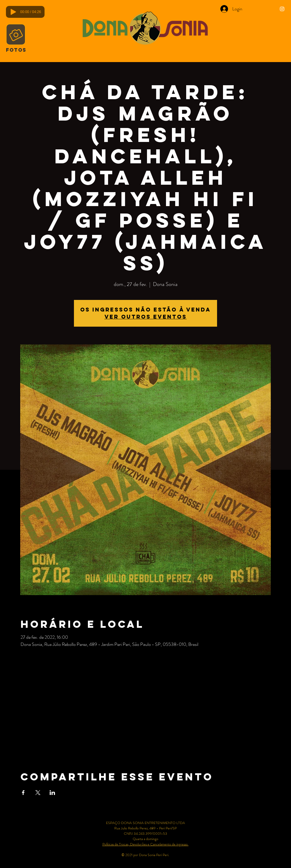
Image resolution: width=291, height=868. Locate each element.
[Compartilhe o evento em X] (38, 793)
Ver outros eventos (146, 317)
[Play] (13, 12)
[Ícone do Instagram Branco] (282, 9)
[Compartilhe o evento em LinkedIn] (52, 793)
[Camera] (16, 34)
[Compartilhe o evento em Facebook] (23, 793)
